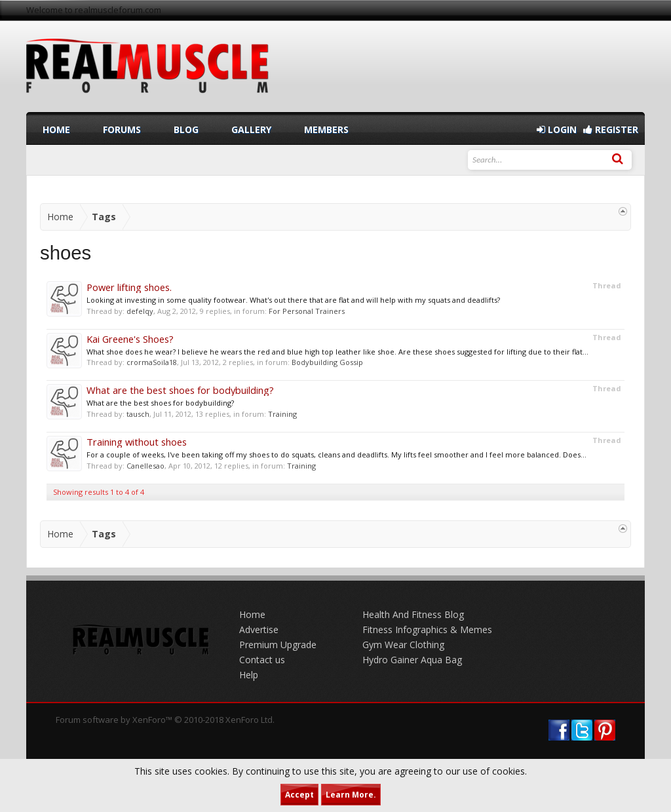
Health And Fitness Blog (413, 614)
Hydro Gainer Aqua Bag (412, 660)
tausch (138, 414)
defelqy (140, 311)
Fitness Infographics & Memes (427, 629)
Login (557, 129)
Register (611, 129)
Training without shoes (137, 442)
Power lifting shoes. (129, 287)
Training (282, 414)
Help (249, 675)
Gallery (251, 129)
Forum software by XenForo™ (165, 720)
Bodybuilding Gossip (327, 362)
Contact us (262, 660)
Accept (299, 795)
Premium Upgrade (278, 645)
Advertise (259, 629)
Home (56, 129)
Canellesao (145, 466)
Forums (122, 129)
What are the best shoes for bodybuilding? (180, 390)
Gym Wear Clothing (403, 645)
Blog (186, 129)
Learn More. (351, 795)
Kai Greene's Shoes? (130, 339)
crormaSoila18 (152, 362)
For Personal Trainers (307, 311)
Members (326, 129)
